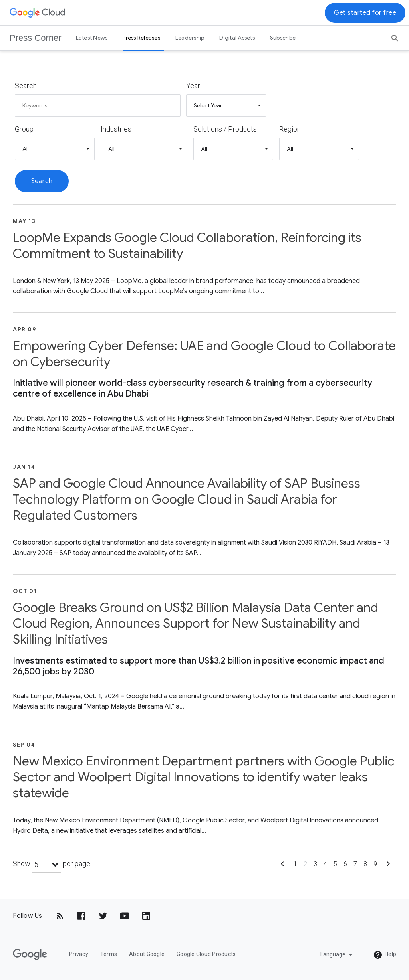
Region (290, 129)
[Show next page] (388, 866)
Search (26, 86)
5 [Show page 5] (335, 864)
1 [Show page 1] (295, 864)
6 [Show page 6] (345, 864)
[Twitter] (103, 916)
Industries (116, 129)
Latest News (92, 38)
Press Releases (141, 38)
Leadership (190, 38)
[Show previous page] (282, 866)
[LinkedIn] (146, 916)
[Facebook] (81, 916)
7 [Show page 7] (355, 864)
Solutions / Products (225, 129)
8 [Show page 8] (365, 864)
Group (24, 129)
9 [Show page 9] (375, 864)
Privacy (79, 954)
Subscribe (283, 38)
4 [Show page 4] (325, 864)
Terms (109, 954)
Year (193, 86)
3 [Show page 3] (315, 864)
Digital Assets (237, 38)
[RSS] (60, 916)
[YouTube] (125, 916)
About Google (147, 954)
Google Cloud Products (206, 954)
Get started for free (365, 13)
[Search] (395, 36)
